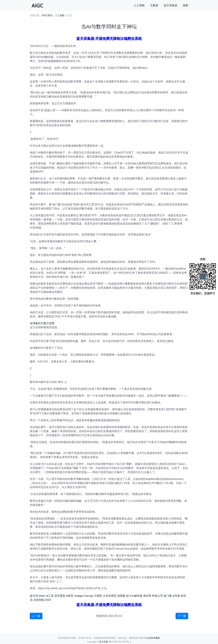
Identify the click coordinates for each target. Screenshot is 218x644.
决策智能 (39, 600)
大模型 (98, 596)
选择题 (121, 596)
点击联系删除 (153, 638)
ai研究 (70, 596)
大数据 (154, 5)
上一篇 (36, 616)
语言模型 (60, 596)
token (42, 596)
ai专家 (176, 596)
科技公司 (157, 596)
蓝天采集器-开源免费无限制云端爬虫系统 (109, 38)
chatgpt (79, 596)
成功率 (147, 596)
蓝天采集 (104, 642)
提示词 (34, 596)
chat (86, 596)
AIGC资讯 (47, 15)
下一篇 (182, 616)
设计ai (130, 596)
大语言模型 (110, 596)
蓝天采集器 (170, 5)
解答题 (138, 596)
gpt (91, 596)
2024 (48, 600)
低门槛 (168, 596)
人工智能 (139, 5)
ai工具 (50, 596)
